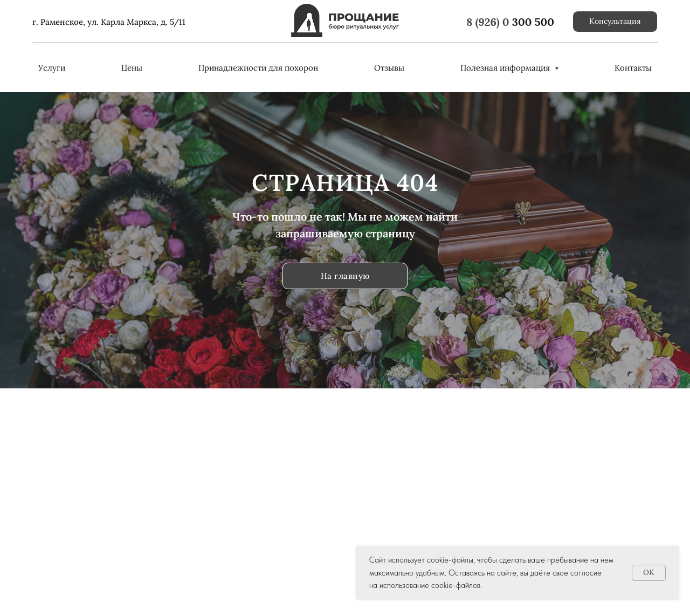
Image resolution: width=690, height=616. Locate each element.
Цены (132, 68)
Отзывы (389, 68)
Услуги (52, 68)
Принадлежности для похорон (258, 68)
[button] (615, 22)
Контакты (633, 68)
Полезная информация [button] (506, 68)
